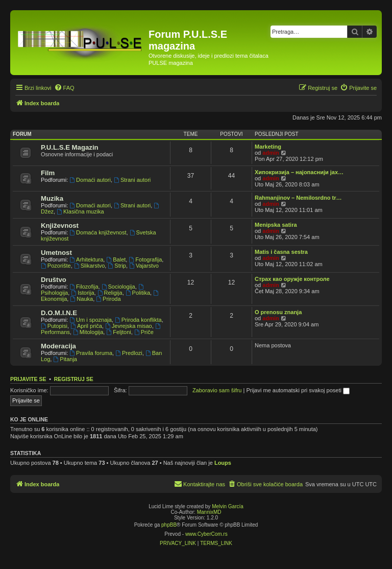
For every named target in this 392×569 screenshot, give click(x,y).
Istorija (82, 293)
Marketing (268, 147)
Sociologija (118, 287)
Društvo (54, 280)
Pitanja (65, 359)
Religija (110, 293)
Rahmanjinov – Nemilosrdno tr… (298, 198)
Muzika (52, 198)
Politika (138, 293)
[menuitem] (64, 88)
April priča (86, 326)
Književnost (60, 226)
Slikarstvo (90, 266)
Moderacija (58, 346)
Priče (144, 332)
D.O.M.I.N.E (59, 313)
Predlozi (129, 353)
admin (271, 153)
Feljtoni (118, 332)
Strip (117, 266)
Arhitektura (86, 259)
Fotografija (145, 259)
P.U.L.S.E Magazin (70, 147)
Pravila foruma (91, 353)
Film (48, 173)
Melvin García (228, 506)
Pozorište (56, 266)
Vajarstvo (144, 266)
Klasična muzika (80, 211)
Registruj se (74, 379)
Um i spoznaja (91, 320)
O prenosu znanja (278, 312)
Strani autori (132, 180)
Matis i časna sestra (281, 252)
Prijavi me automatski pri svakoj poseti (298, 390)
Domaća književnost (98, 232)
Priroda (108, 299)
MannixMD (209, 512)
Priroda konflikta (138, 320)
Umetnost (56, 253)
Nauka (81, 299)
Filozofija (84, 287)
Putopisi (54, 326)
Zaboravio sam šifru (217, 390)
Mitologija (88, 332)
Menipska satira (276, 225)
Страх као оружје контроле (292, 279)
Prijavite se (28, 379)
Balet (116, 259)
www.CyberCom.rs (206, 534)
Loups (223, 463)
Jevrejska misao (129, 326)
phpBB (169, 525)
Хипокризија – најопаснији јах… (299, 172)
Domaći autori (90, 180)
